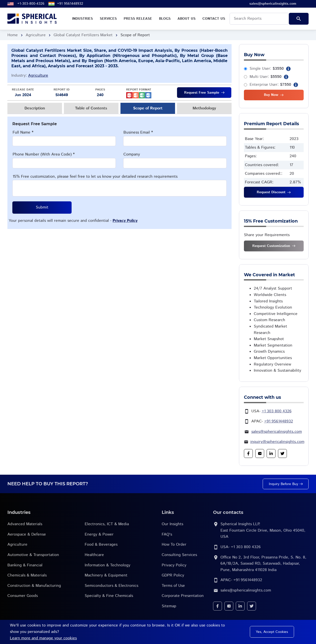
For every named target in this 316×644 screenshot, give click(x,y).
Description (35, 108)
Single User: (267, 69)
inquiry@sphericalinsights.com (277, 442)
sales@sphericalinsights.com (277, 432)
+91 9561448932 (70, 4)
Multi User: (266, 77)
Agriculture (36, 35)
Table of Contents (91, 108)
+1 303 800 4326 (277, 411)
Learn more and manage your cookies (43, 638)
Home (13, 35)
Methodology (204, 108)
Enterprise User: (270, 85)
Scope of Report (148, 108)
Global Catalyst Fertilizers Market (83, 35)
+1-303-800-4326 (31, 4)
